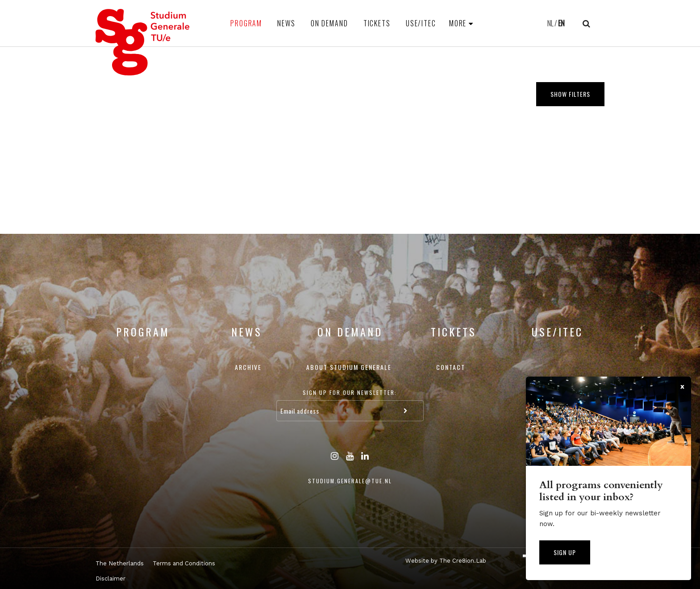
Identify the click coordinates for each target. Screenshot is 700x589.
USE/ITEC (421, 23)
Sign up (565, 552)
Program (246, 23)
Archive (248, 367)
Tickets (377, 23)
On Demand (329, 23)
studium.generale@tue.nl (350, 481)
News (286, 23)
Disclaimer (110, 579)
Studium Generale (143, 42)
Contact (451, 367)
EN (561, 23)
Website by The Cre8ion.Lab (446, 561)
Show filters (570, 94)
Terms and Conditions (184, 563)
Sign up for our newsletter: (350, 392)
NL (550, 23)
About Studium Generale (349, 367)
